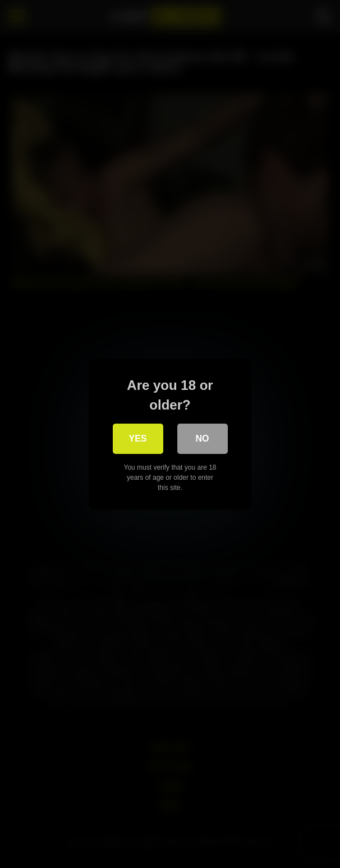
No (203, 438)
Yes (137, 438)
